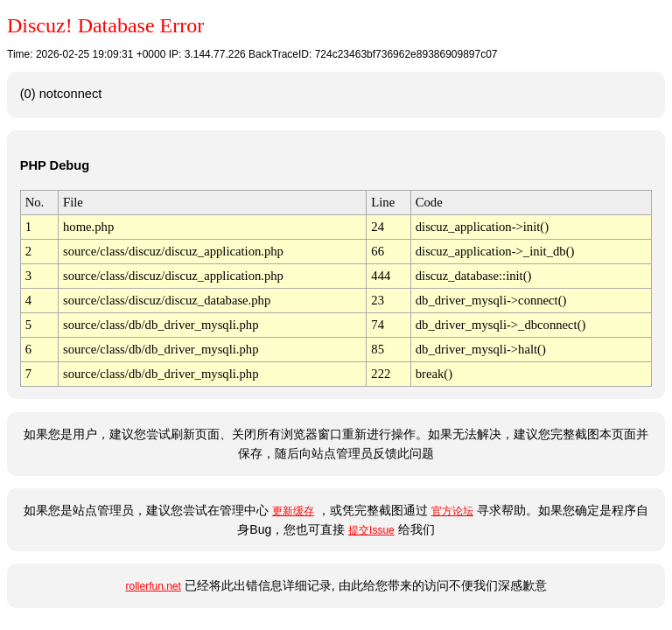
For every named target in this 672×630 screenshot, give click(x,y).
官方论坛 (452, 511)
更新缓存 (293, 511)
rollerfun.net (153, 586)
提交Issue (371, 530)
